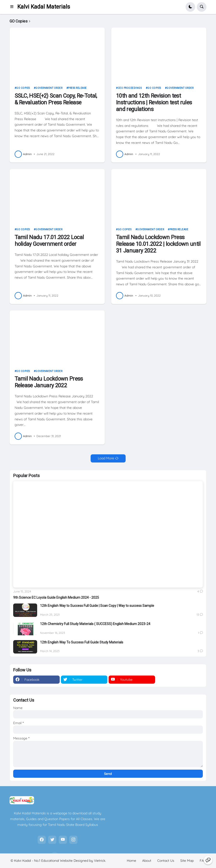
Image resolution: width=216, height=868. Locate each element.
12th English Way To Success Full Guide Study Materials (82, 642)
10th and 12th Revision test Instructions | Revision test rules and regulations (154, 102)
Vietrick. (100, 861)
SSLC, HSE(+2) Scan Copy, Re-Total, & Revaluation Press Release (56, 99)
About (147, 861)
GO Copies (23, 88)
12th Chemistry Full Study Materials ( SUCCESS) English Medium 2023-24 (95, 624)
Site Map (187, 861)
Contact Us (166, 861)
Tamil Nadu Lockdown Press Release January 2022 (49, 382)
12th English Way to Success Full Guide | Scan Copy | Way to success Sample (97, 606)
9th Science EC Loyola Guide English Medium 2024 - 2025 (56, 597)
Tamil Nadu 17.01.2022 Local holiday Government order (49, 241)
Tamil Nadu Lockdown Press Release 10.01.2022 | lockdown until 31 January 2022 (158, 244)
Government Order (49, 88)
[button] (13, 7)
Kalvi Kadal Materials (44, 7)
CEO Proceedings (130, 88)
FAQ (203, 861)
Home (131, 861)
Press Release (77, 88)
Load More (106, 458)
